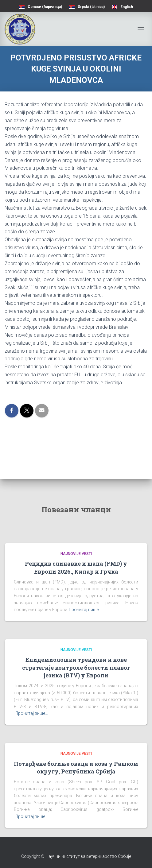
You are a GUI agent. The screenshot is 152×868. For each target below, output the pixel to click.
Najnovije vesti (76, 554)
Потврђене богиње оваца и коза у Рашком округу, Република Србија (76, 767)
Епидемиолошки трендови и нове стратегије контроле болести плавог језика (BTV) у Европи (76, 667)
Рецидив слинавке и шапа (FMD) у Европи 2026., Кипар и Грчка (76, 567)
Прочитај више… (85, 610)
